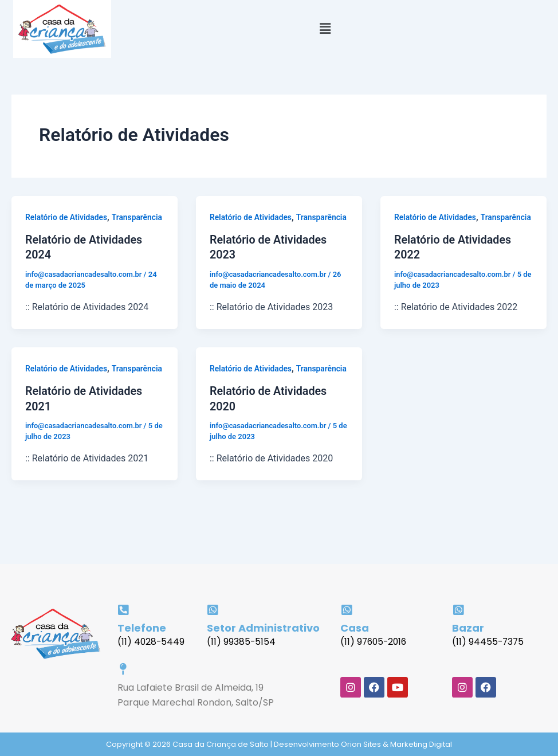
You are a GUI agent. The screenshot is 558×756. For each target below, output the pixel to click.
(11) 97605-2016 (375, 642)
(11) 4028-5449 (152, 642)
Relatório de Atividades (67, 217)
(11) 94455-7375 (489, 642)
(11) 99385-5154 (241, 642)
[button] (325, 29)
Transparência (51, 232)
